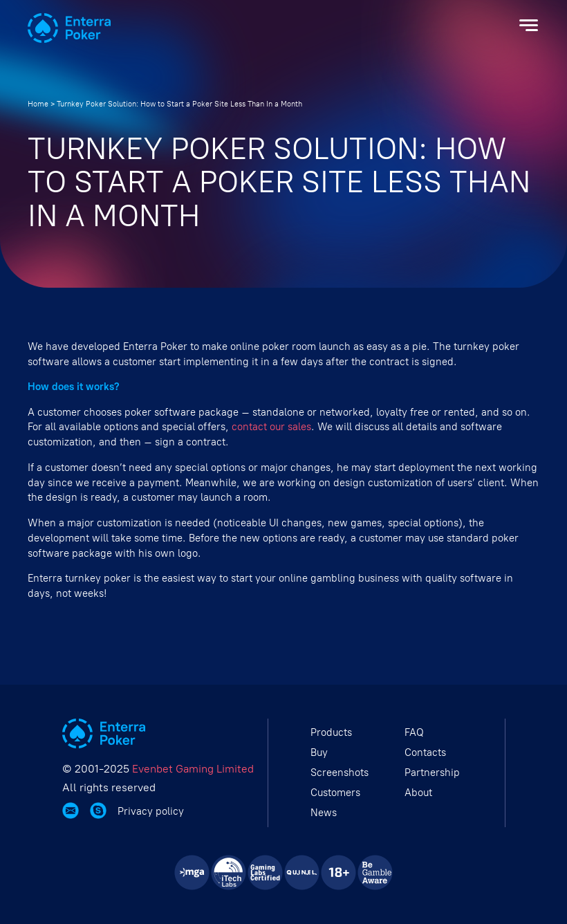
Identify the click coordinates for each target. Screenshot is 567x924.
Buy (319, 752)
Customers (335, 793)
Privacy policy (151, 812)
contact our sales (271, 427)
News (324, 813)
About (418, 793)
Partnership (432, 773)
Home (38, 104)
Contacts (425, 752)
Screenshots (340, 773)
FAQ (414, 732)
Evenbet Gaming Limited (193, 769)
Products (331, 732)
